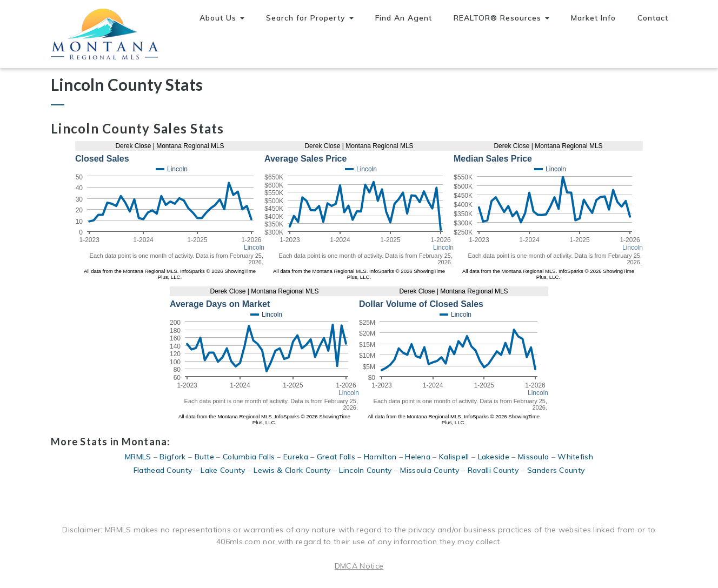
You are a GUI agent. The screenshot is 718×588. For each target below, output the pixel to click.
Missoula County (430, 470)
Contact (653, 18)
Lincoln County (365, 470)
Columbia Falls (249, 457)
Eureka (296, 457)
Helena (418, 457)
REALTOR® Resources (501, 18)
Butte (205, 457)
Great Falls (336, 457)
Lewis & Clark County (292, 470)
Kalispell (454, 457)
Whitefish (575, 457)
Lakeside (494, 457)
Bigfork (172, 457)
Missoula (533, 457)
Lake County (223, 470)
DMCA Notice (359, 566)
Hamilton (380, 457)
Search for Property (310, 18)
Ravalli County (493, 470)
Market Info (593, 18)
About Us (222, 18)
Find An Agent (404, 18)
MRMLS (138, 457)
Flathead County (163, 470)
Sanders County (556, 470)
